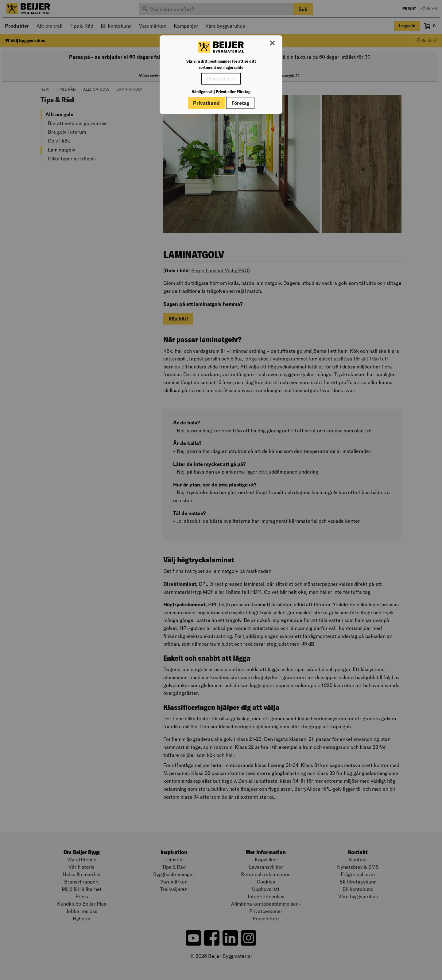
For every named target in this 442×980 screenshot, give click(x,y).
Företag (240, 103)
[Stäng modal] (272, 43)
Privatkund (206, 103)
